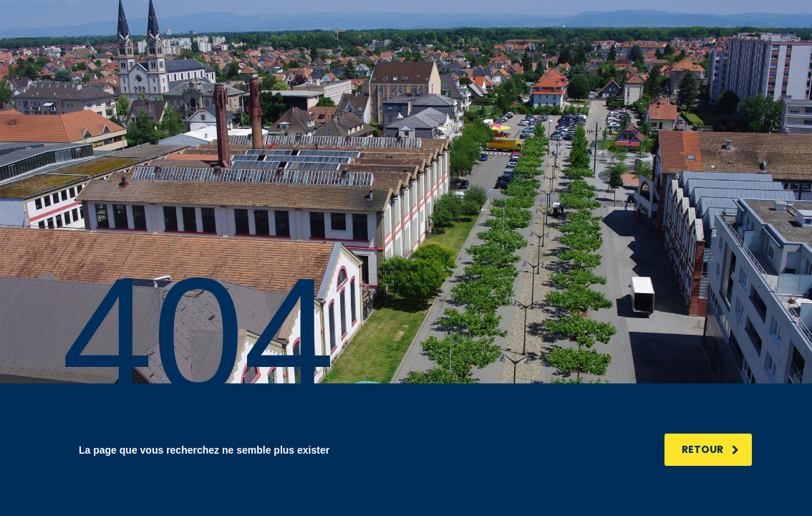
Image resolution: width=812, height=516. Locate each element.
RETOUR (710, 449)
